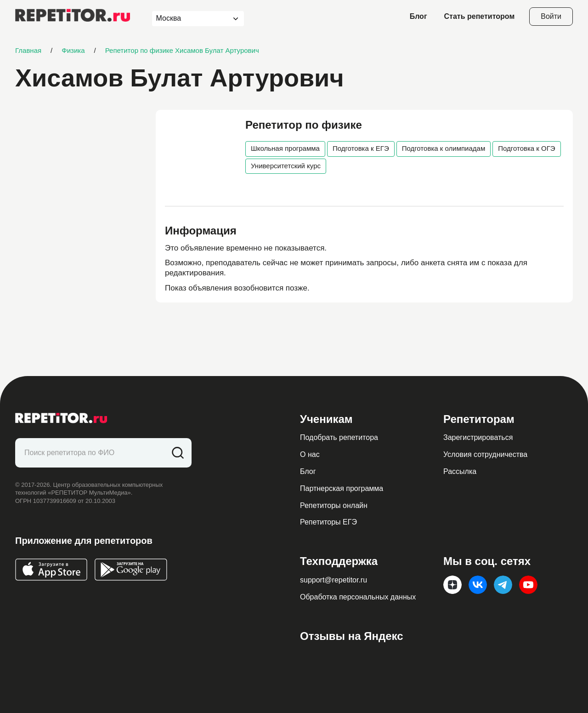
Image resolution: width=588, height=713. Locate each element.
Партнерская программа (342, 488)
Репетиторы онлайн (334, 505)
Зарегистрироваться (478, 437)
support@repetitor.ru (334, 580)
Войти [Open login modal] (551, 16)
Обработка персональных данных (358, 597)
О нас (310, 454)
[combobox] (189, 19)
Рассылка (460, 471)
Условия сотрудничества (485, 454)
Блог (418, 16)
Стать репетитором (480, 16)
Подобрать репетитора (339, 437)
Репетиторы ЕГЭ (328, 522)
